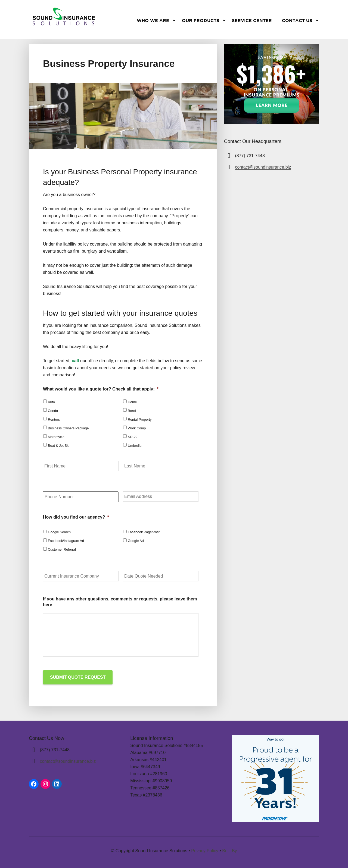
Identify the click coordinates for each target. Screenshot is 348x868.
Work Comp (137, 428)
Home (132, 402)
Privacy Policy (205, 850)
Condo (53, 411)
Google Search (59, 532)
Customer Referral (62, 550)
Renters (54, 420)
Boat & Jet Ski (59, 446)
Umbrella (135, 446)
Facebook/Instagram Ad (66, 541)
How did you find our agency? (76, 517)
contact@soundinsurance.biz (263, 167)
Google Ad (136, 541)
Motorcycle (56, 437)
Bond (132, 411)
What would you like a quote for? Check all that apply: (101, 389)
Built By (229, 850)
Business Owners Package (68, 428)
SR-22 (133, 437)
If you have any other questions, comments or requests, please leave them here (120, 602)
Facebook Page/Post (144, 532)
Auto (51, 402)
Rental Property (140, 420)
